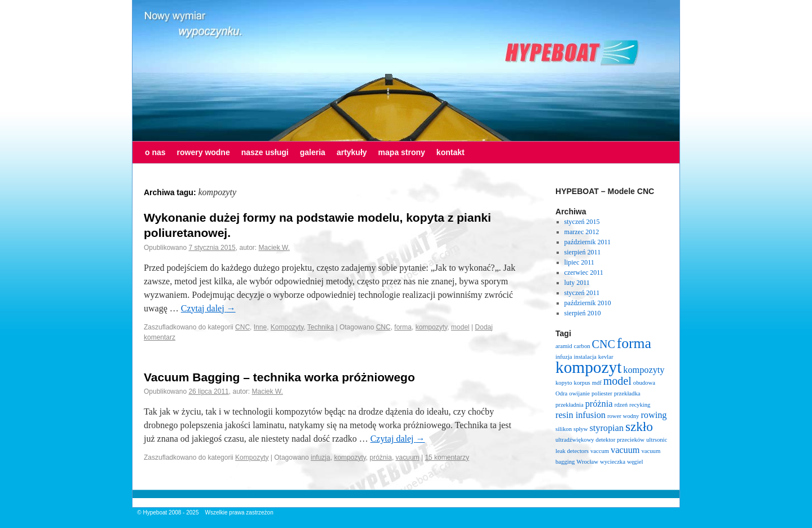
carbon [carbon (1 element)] (582, 346)
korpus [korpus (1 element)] (582, 383)
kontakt (451, 152)
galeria (313, 152)
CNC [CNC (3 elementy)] (604, 344)
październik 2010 (588, 303)
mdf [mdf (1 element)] (597, 383)
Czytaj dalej (208, 308)
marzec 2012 (582, 232)
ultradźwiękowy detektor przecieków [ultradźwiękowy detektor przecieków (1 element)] (600, 440)
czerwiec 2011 (584, 272)
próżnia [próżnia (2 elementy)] (599, 404)
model (460, 327)
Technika (321, 327)
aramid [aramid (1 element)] (564, 346)
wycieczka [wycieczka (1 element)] (613, 462)
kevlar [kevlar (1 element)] (606, 357)
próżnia (381, 457)
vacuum (408, 457)
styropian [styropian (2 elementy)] (606, 428)
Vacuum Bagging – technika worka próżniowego (279, 377)
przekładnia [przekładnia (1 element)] (570, 405)
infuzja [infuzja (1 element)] (564, 357)
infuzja (321, 457)
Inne (260, 327)
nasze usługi (265, 152)
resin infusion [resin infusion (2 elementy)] (581, 415)
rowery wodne (204, 152)
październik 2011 (588, 242)
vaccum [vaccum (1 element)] (600, 451)
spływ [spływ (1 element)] (581, 429)
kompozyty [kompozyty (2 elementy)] (644, 370)
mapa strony (402, 152)
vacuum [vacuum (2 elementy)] (625, 450)
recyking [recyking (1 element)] (640, 405)
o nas (155, 152)
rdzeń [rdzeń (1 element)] (621, 405)
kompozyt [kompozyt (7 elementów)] (588, 367)
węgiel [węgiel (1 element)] (635, 462)
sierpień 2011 (583, 252)
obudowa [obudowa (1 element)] (644, 383)
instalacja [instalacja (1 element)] (585, 357)
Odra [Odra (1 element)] (561, 393)
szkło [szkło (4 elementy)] (639, 426)
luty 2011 (577, 283)
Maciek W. (274, 248)
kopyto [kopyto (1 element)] (564, 383)
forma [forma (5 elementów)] (634, 343)
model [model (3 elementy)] (617, 381)
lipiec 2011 (579, 262)
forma (403, 327)
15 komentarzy (447, 457)
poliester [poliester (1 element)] (602, 393)
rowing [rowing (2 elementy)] (654, 415)
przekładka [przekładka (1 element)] (627, 393)
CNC (242, 327)
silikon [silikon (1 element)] (564, 429)
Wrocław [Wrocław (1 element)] (587, 462)
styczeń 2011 (582, 293)
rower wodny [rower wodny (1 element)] (623, 416)
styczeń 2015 (582, 222)
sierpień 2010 (583, 313)
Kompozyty (287, 327)
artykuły (352, 152)
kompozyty (431, 327)
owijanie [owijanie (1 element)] (579, 393)
